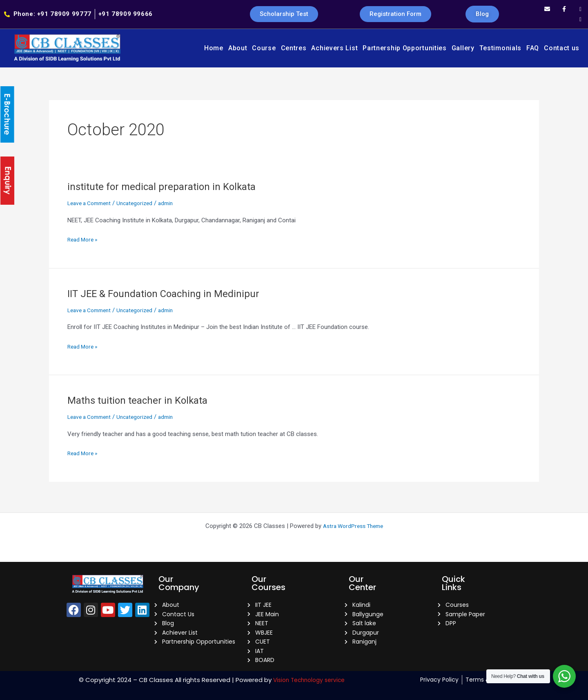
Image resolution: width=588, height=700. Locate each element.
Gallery (463, 48)
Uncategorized (142, 203)
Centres (294, 48)
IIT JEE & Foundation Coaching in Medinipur (170, 293)
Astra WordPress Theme (353, 520)
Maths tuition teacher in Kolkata (142, 400)
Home (214, 48)
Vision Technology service (309, 680)
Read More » (84, 239)
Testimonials (500, 48)
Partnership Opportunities (405, 48)
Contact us (562, 48)
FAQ (533, 48)
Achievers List (334, 48)
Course (264, 48)
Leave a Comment (92, 203)
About (238, 48)
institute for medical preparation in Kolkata (167, 186)
